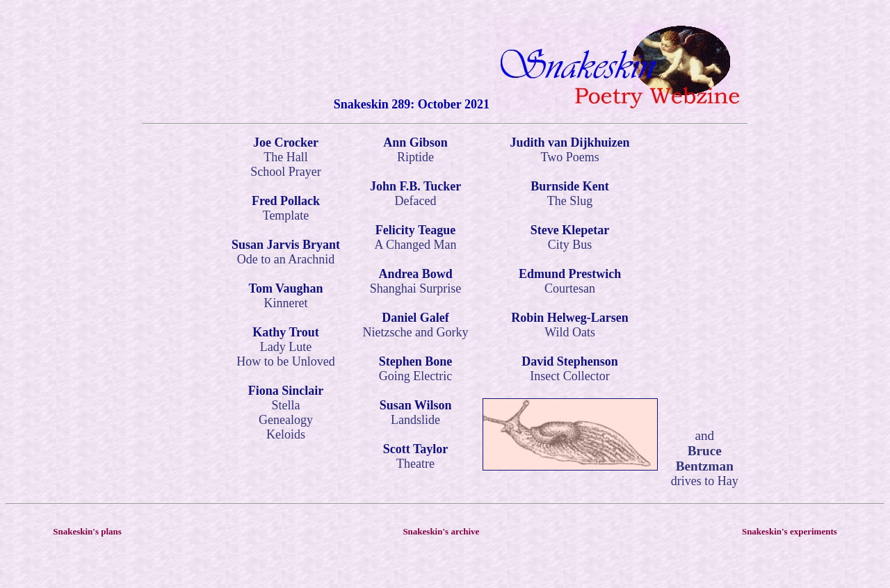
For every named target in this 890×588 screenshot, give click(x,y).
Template (286, 215)
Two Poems (569, 157)
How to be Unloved (285, 361)
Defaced (416, 201)
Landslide (415, 420)
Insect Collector (569, 376)
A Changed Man (416, 245)
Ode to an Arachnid (286, 259)
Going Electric (415, 376)
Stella (286, 405)
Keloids (286, 434)
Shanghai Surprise (415, 288)
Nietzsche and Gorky (416, 332)
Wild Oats (570, 332)
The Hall (285, 157)
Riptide (415, 157)
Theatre (415, 464)
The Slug (570, 201)
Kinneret (286, 303)
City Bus (570, 245)
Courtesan (570, 288)
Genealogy (286, 420)
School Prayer (285, 172)
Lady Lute (286, 347)
